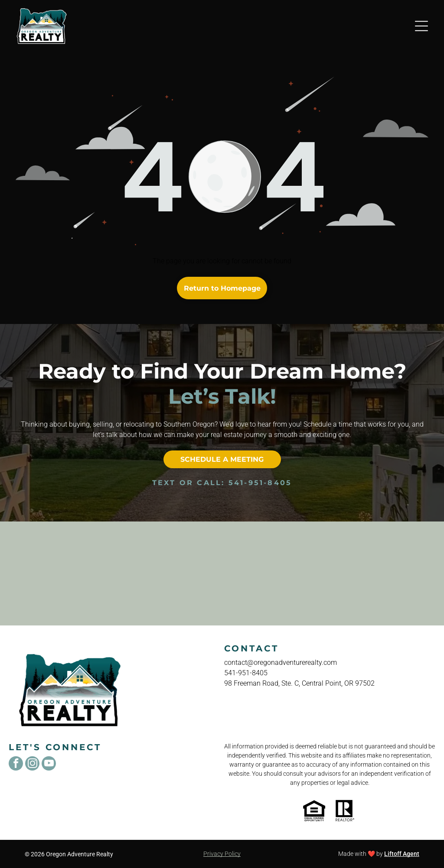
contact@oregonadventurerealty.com (281, 662)
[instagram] (32, 764)
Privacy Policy (222, 854)
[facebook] (16, 764)
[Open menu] (421, 26)
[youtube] (49, 764)
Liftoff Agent (402, 854)
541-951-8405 (260, 483)
